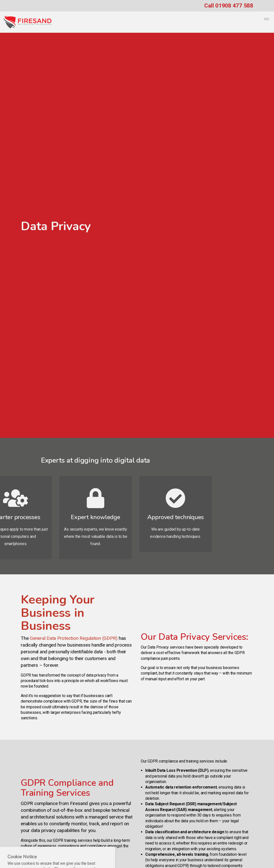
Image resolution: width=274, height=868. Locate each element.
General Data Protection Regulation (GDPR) (74, 638)
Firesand (28, 22)
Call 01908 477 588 (229, 5)
